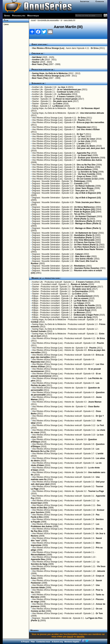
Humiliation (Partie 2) (84, 235)
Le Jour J (62, 87)
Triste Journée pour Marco (88, 202)
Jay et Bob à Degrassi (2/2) (88, 193)
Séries (7, 16)
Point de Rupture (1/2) (85, 212)
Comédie (78, 184)
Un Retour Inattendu (85, 186)
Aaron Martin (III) (69, 20)
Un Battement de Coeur (86, 233)
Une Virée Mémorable (84, 240)
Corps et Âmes (84, 176)
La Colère (58, 104)
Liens (6, 24)
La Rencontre (64, 94)
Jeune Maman (95, 402)
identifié (80, 637)
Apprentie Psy (84, 153)
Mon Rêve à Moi (83, 256)
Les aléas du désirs (86, 146)
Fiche (5, 20)
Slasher (36, 62)
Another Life (38, 60)
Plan (33, 642)
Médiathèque (33, 16)
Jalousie (101, 571)
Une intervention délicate (92, 113)
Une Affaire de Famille (84, 305)
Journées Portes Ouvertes (87, 268)
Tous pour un (82, 191)
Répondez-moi (84, 127)
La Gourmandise (80, 291)
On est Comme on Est (87, 179)
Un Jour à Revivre (85, 167)
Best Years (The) (40, 64)
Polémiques (80, 181)
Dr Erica (95, 48)
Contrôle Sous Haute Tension (89, 249)
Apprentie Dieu (38, 559)
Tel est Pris (79, 214)
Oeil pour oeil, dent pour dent (91, 148)
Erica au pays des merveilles (91, 122)
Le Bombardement (84, 296)
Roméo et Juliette (79, 284)
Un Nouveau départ (90, 108)
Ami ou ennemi (81, 298)
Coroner (36, 284)
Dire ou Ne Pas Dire (86, 165)
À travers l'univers (66, 97)
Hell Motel (37, 57)
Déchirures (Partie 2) (85, 221)
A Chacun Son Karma (84, 242)
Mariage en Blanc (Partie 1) (88, 228)
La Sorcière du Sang (88, 172)
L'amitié (81, 144)
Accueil (33, 20)
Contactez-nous (43, 642)
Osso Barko (94, 407)
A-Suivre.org (57, 642)
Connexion (100, 1)
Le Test (81, 137)
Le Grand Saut (85, 155)
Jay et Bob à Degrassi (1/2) (88, 198)
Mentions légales (72, 642)
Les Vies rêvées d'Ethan (88, 129)
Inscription (85, 1)
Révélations (80, 266)
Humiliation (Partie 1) (84, 238)
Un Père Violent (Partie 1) (86, 247)
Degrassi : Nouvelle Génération (46, 181)
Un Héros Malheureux (84, 207)
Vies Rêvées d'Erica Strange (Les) (48, 48)
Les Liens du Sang (83, 317)
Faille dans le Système (84, 308)
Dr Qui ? (81, 134)
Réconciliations (84, 169)
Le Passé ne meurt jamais (65, 99)
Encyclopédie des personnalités (48, 20)
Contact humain (38, 331)
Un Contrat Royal (82, 310)
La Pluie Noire (80, 301)
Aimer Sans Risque (84, 188)
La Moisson (58, 106)
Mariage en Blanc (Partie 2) (88, 224)
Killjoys (35, 106)
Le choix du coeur (87, 139)
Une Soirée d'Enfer (84, 259)
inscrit (70, 637)
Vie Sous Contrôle (87, 174)
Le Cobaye (79, 303)
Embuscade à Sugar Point (86, 315)
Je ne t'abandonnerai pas (69, 90)
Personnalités (19, 16)
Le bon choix (84, 141)
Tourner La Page (96, 491)
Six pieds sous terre (63, 101)
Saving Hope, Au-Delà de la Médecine (50, 73)
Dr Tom (99, 613)
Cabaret (79, 254)
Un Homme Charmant (86, 216)
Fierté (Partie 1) (81, 219)
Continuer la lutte (65, 92)
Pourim (81, 120)
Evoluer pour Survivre (88, 158)
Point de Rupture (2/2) (85, 209)
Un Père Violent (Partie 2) (86, 245)
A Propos (25, 642)
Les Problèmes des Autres (89, 160)
